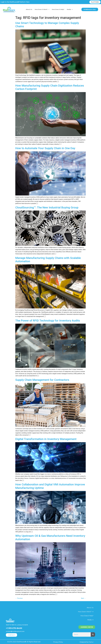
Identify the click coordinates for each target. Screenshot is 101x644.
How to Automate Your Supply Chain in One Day (45, 148)
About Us (29, 9)
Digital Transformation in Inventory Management (46, 439)
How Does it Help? (58, 9)
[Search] (93, 634)
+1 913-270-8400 (14, 628)
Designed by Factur (87, 642)
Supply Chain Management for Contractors (42, 380)
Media (70, 9)
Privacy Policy (58, 642)
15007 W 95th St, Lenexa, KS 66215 (17, 625)
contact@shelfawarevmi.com (15, 631)
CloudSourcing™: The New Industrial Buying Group (47, 207)
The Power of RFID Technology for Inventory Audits (48, 321)
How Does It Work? (42, 9)
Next (83, 598)
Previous (19, 598)
